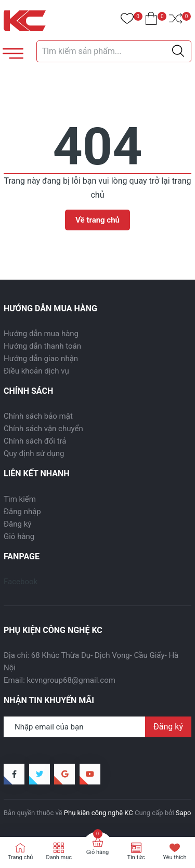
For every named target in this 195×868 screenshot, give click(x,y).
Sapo (184, 813)
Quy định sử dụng (34, 453)
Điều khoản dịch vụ (36, 371)
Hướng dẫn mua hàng (41, 334)
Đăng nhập (22, 512)
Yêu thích (174, 857)
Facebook (21, 582)
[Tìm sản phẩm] (114, 51)
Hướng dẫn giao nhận (41, 359)
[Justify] (178, 51)
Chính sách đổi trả (35, 441)
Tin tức (136, 857)
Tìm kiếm (20, 499)
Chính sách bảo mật (38, 416)
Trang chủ (21, 857)
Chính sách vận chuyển (43, 429)
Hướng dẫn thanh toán (42, 346)
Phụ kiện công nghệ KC (99, 813)
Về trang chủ (97, 220)
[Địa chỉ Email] (97, 727)
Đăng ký (17, 524)
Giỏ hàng (19, 536)
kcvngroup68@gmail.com (71, 680)
